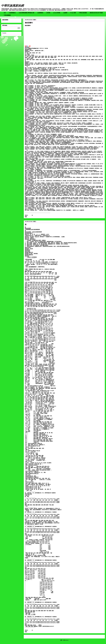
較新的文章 (28, 637)
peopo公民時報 (57, 13)
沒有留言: (40, 215)
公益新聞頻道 (40, 13)
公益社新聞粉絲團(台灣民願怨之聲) (26, 13)
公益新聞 (65, 13)
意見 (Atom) (66, 640)
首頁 (5, 13)
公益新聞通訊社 (12, 13)
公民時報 (48, 13)
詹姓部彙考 (29, 23)
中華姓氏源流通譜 (83, 13)
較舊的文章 (101, 637)
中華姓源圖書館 (7, 15)
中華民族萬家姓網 (12, 6)
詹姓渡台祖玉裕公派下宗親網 (96, 13)
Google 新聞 (73, 13)
